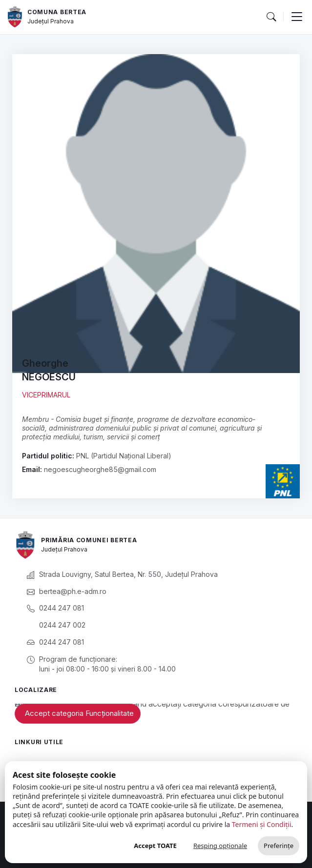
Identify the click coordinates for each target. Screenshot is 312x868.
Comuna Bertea (57, 12)
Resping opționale (220, 846)
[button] (271, 17)
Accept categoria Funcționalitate (79, 713)
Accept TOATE (155, 846)
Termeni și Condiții (262, 824)
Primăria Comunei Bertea (89, 540)
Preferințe (279, 846)
